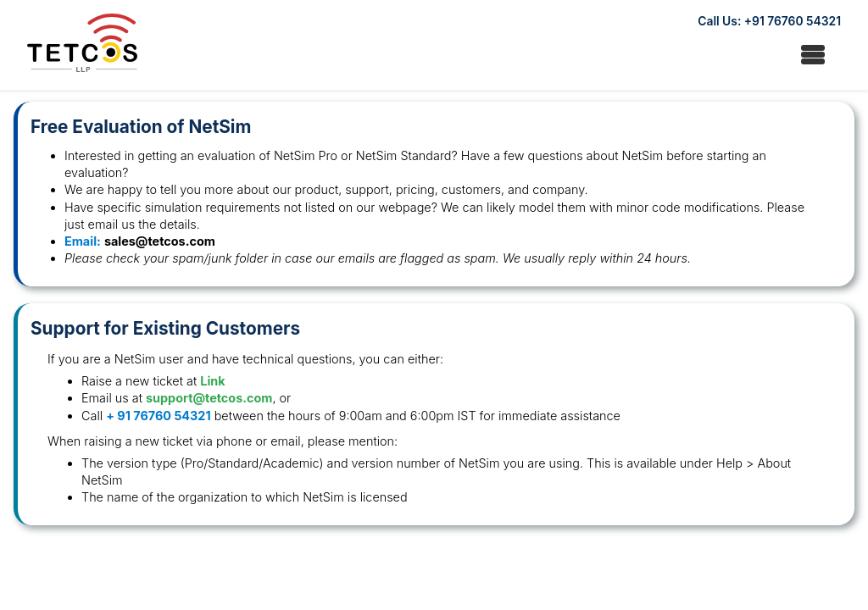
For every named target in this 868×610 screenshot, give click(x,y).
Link (212, 381)
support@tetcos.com (209, 398)
